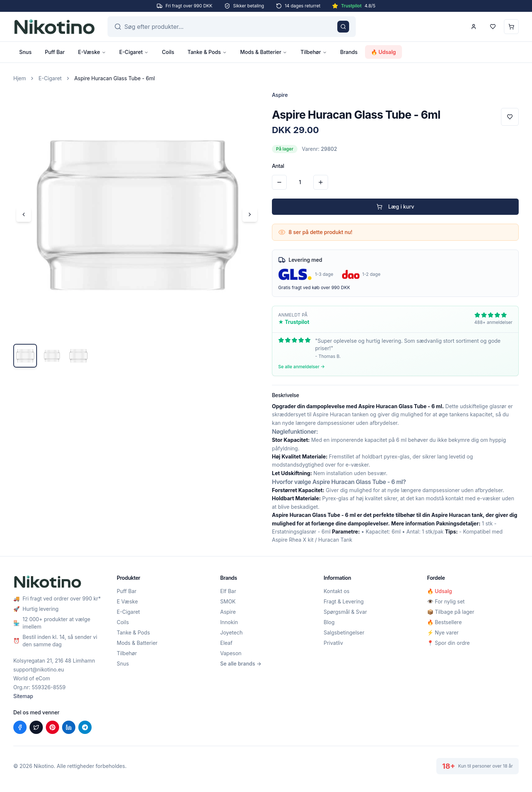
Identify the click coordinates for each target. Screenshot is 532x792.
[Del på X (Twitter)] (36, 727)
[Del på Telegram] (85, 727)
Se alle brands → (241, 664)
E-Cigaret (134, 52)
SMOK (228, 601)
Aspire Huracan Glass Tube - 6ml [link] (115, 78)
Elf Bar (228, 591)
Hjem (20, 78)
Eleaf (226, 643)
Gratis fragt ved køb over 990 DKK (314, 287)
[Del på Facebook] (20, 727)
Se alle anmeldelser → (301, 367)
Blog (329, 622)
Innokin (229, 622)
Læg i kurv (395, 207)
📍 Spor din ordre (448, 643)
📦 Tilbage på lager (451, 612)
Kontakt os (337, 591)
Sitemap (23, 696)
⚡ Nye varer (443, 632)
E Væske (127, 601)
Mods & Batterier (264, 52)
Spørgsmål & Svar (345, 612)
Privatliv (333, 643)
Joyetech (231, 632)
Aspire (228, 612)
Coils (168, 52)
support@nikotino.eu (39, 669)
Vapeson (231, 653)
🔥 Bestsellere (444, 622)
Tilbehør (313, 52)
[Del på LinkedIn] (69, 727)
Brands (349, 52)
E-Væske (92, 52)
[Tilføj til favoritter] (510, 117)
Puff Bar (55, 52)
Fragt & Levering (344, 601)
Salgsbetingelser (344, 632)
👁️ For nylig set (446, 601)
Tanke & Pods (207, 52)
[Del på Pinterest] (52, 727)
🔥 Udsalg (383, 52)
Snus (25, 52)
